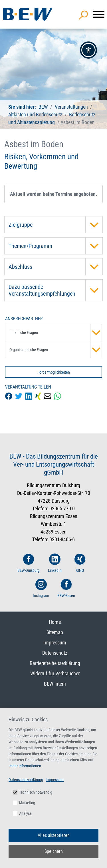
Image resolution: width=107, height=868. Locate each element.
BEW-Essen (66, 588)
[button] (88, 50)
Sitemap (55, 632)
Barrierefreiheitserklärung (55, 663)
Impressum (55, 643)
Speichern (54, 851)
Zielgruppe (56, 225)
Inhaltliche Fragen (56, 333)
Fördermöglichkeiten (54, 372)
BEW (44, 107)
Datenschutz (55, 653)
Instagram (41, 588)
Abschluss (56, 267)
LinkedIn (55, 563)
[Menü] (99, 14)
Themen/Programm (56, 246)
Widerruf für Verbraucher (55, 673)
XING (80, 563)
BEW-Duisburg (29, 563)
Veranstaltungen (72, 107)
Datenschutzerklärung (26, 780)
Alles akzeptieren (54, 835)
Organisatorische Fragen (56, 350)
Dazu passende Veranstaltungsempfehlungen (56, 290)
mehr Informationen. (26, 766)
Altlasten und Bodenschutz (35, 115)
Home (55, 622)
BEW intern (55, 684)
